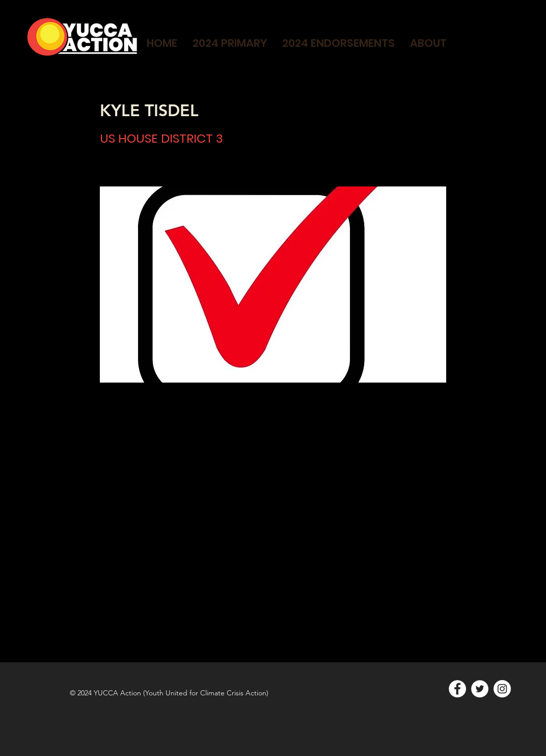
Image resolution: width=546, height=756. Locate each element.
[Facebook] (457, 689)
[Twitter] (480, 689)
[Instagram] (502, 689)
